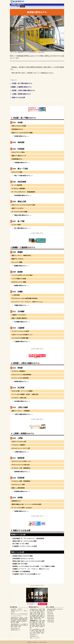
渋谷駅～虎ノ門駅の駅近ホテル (22, 83)
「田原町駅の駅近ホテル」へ (22, 491)
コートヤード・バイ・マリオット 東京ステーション (27, 302)
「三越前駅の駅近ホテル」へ (22, 342)
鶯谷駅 (39, 618)
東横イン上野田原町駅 (18, 488)
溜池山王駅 (16, 541)
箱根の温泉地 (50, 612)
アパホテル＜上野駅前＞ (19, 445)
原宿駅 (31, 614)
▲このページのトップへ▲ (37, 586)
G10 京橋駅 (18, 292)
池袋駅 (42, 615)
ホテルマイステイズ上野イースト (21, 461)
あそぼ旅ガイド (35, 642)
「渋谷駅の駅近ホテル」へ (21, 136)
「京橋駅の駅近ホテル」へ (21, 305)
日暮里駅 (35, 618)
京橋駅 (15, 569)
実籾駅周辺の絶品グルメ (16, 630)
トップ (12, 7)
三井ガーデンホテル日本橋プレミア (22, 335)
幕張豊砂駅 (13, 621)
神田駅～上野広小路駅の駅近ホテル (24, 90)
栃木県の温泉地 (51, 617)
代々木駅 (35, 614)
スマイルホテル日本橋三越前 (20, 338)
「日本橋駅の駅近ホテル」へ (22, 322)
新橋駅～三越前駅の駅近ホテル (21, 87)
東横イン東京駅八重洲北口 (19, 318)
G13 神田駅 (18, 368)
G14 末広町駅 (18, 388)
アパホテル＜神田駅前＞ (19, 371)
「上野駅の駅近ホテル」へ (21, 452)
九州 (54, 610)
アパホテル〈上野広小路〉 (19, 398)
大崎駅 (42, 612)
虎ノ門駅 (16, 544)
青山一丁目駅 (39, 622)
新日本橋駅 (24, 624)
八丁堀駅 (25, 618)
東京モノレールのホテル (35, 638)
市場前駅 (34, 633)
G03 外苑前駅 (18, 149)
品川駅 (38, 612)
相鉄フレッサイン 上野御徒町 (21, 411)
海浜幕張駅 (18, 621)
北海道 (48, 609)
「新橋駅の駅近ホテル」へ (21, 266)
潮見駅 (12, 619)
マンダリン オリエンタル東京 (20, 331)
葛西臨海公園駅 (22, 619)
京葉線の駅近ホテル (15, 618)
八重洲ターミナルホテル (19, 315)
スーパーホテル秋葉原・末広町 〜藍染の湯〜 (25, 394)
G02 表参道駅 (18, 142)
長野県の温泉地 (51, 620)
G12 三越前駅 (18, 328)
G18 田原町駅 (18, 478)
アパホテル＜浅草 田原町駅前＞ (21, 481)
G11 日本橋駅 (18, 311)
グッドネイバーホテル (17, 616)
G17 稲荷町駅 (18, 458)
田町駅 (41, 610)
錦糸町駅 (16, 625)
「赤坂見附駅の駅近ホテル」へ (22, 195)
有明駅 (37, 632)
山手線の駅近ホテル (34, 609)
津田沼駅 (15, 627)
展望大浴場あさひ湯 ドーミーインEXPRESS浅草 (26, 504)
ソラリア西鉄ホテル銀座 (19, 279)
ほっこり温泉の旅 (51, 607)
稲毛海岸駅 (23, 621)
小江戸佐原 (19, 609)
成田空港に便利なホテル (16, 628)
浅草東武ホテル (16, 501)
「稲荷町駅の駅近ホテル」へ (22, 472)
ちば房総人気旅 (14, 607)
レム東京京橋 (16, 295)
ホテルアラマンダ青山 (18, 152)
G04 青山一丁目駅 (20, 169)
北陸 (58, 609)
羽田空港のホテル (34, 635)
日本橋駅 (16, 572)
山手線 (17, 7)
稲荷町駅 (37, 627)
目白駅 (38, 615)
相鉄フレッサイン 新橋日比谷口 (21, 255)
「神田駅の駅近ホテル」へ (21, 382)
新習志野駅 (24, 620)
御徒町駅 (32, 619)
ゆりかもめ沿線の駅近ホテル (36, 629)
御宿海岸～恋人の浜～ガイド (17, 611)
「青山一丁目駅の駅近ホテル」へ (23, 176)
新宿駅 (39, 614)
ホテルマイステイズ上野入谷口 (21, 465)
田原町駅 (41, 627)
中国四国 (50, 610)
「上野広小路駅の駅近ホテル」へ (23, 414)
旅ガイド (12, 52)
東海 (60, 609)
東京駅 (21, 618)
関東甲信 (54, 609)
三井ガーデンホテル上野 (19, 442)
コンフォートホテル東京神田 (20, 378)
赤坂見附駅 (16, 539)
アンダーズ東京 (16, 225)
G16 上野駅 (18, 438)
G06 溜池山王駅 (19, 202)
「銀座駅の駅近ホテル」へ (21, 286)
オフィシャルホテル (17, 615)
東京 (16, 52)
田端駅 (41, 616)
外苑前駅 (33, 622)
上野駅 (42, 618)
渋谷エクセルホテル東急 (19, 126)
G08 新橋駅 (18, 252)
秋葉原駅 (36, 619)
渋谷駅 (15, 556)
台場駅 (40, 631)
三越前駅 (16, 546)
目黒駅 (35, 613)
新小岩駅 (20, 625)
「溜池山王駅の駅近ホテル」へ (22, 215)
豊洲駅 (42, 633)
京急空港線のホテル (34, 636)
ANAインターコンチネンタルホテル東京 (23, 205)
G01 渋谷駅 (18, 122)
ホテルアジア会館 (17, 172)
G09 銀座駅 (18, 272)
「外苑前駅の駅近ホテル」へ (22, 163)
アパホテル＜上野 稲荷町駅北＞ (21, 468)
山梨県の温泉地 (51, 619)
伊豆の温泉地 (50, 614)
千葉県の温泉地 (51, 622)
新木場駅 (16, 619)
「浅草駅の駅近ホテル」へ (21, 511)
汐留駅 (33, 631)
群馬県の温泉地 (51, 615)
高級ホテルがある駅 (18, 98)
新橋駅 (15, 564)
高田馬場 (33, 615)
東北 (51, 609)
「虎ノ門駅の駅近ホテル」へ (22, 228)
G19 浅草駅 (18, 498)
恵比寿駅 (39, 613)
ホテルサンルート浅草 (18, 485)
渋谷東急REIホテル (17, 129)
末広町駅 (38, 625)
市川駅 (24, 625)
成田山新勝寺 (14, 609)
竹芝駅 (36, 631)
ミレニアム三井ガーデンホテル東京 (22, 275)
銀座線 (23, 7)
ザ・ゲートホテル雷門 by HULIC (22, 508)
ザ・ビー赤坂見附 (17, 185)
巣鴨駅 (34, 616)
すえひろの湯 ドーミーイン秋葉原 (22, 391)
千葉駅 (19, 627)
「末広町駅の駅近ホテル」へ (22, 401)
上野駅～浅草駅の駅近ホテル (21, 94)
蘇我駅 (17, 623)
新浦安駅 (14, 620)
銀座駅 (15, 566)
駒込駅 (37, 616)
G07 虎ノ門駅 (18, 221)
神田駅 (40, 619)
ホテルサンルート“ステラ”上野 (21, 448)
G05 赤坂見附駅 (19, 182)
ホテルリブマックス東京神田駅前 (21, 375)
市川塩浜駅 (19, 620)
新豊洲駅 (39, 633)
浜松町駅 (37, 610)
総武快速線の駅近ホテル (16, 624)
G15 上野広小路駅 (20, 407)
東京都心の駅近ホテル (18, 5)
